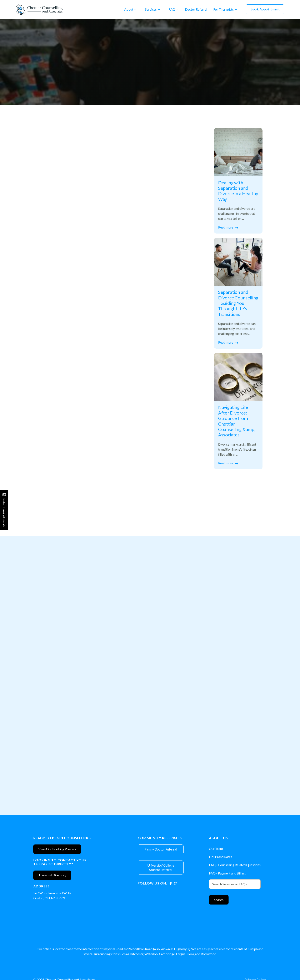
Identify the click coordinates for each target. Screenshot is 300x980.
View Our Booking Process (57, 849)
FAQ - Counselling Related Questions (235, 865)
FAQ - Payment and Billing (227, 873)
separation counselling (65, 513)
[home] (39, 9)
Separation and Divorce (51, 43)
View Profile (71, 683)
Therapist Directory (52, 875)
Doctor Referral (196, 9)
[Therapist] (71, 621)
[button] (130, 9)
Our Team (216, 849)
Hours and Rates (221, 857)
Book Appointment (265, 9)
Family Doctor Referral (161, 849)
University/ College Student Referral (161, 867)
